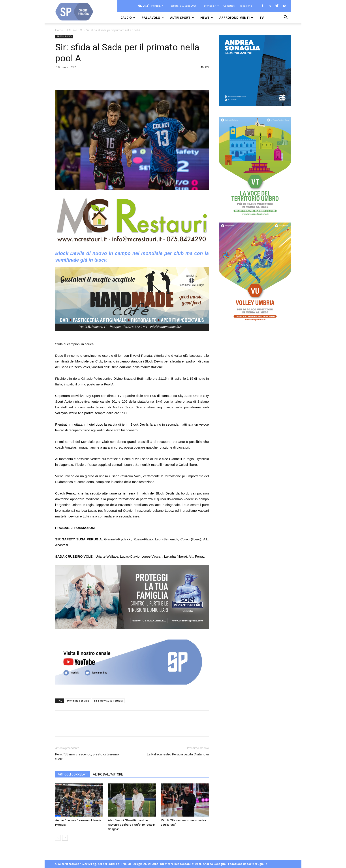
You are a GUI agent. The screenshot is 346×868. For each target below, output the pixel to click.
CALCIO (128, 18)
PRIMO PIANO (64, 36)
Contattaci (229, 6)
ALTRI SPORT (182, 18)
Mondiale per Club (78, 701)
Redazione (246, 6)
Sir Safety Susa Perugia (108, 701)
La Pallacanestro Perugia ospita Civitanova (178, 754)
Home (59, 30)
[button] (286, 18)
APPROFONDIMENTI (236, 18)
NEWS (207, 18)
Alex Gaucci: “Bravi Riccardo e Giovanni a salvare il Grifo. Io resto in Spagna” (132, 825)
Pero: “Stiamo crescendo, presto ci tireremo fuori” (87, 757)
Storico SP (212, 6)
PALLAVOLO (153, 18)
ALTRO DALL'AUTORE (108, 774)
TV (262, 18)
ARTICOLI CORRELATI (73, 774)
